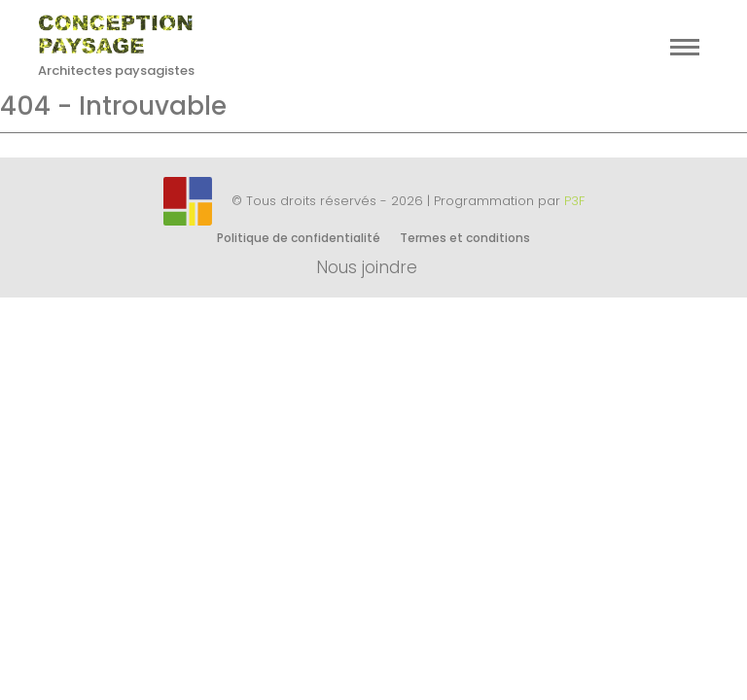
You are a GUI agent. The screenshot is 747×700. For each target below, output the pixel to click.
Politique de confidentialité (299, 238)
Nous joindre (367, 267)
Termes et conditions (465, 238)
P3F (574, 201)
